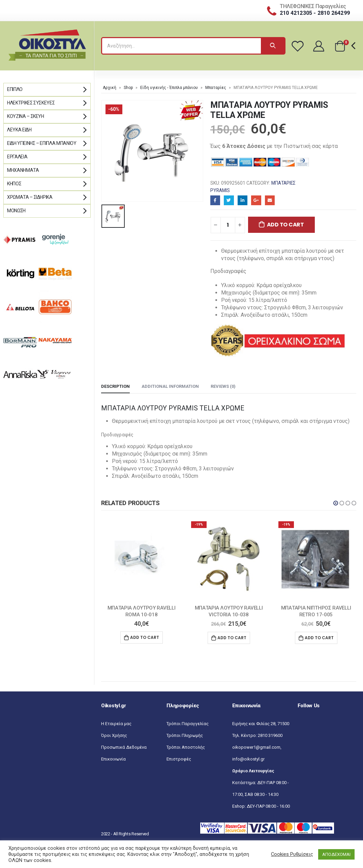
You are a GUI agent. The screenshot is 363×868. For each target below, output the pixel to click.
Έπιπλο (15, 89)
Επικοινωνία (113, 759)
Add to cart (285, 225)
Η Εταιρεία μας (116, 724)
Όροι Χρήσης (114, 735)
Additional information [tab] (170, 386)
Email (270, 200)
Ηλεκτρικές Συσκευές (31, 103)
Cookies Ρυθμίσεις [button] (292, 854)
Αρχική (110, 88)
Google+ (256, 200)
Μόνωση (16, 211)
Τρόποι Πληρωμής (185, 735)
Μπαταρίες (216, 88)
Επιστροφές (179, 759)
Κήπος (14, 184)
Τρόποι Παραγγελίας (188, 724)
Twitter (229, 200)
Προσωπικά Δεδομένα (124, 747)
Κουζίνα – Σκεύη (26, 116)
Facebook (215, 200)
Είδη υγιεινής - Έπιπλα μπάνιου (169, 88)
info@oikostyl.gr (248, 759)
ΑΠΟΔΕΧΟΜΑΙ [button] (336, 854)
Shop (128, 88)
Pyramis (220, 190)
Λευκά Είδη (19, 130)
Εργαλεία (17, 157)
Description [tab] (115, 386)
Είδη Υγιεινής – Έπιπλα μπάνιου (42, 143)
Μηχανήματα (23, 170)
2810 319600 (270, 735)
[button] (336, 503)
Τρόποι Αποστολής (186, 747)
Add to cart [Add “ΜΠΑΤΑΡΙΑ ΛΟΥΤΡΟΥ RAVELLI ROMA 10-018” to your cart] (145, 637)
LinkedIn (243, 200)
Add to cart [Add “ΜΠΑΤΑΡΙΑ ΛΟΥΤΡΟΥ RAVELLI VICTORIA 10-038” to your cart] (232, 638)
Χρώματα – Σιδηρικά (30, 197)
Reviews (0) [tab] (223, 386)
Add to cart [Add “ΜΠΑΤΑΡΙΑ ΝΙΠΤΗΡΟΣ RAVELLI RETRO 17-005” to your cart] (319, 638)
